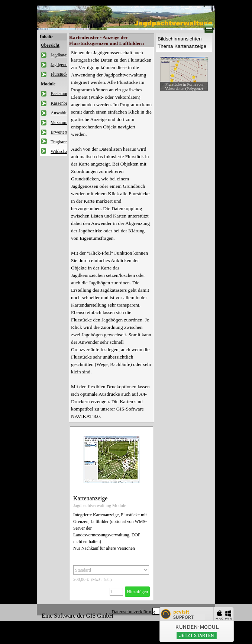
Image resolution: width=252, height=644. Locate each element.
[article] (112, 513)
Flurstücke (60, 74)
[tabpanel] (112, 235)
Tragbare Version (66, 142)
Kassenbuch (61, 103)
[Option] (111, 570)
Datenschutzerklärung (133, 612)
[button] (184, 73)
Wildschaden (62, 151)
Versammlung (63, 122)
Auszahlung (61, 113)
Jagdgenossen (63, 65)
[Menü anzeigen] (209, 29)
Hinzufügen (137, 592)
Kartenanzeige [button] (90, 498)
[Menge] (116, 592)
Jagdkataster (62, 55)
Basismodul (61, 94)
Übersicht (50, 45)
